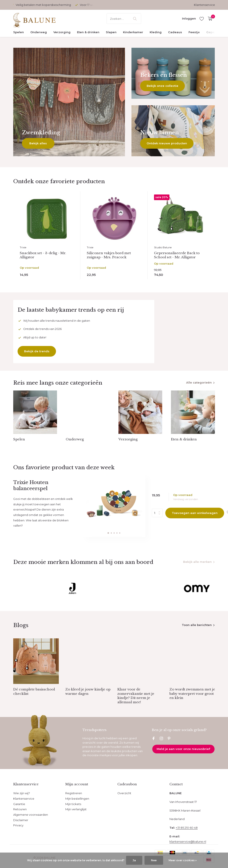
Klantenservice (204, 5)
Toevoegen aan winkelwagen (195, 513)
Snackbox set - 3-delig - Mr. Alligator (43, 255)
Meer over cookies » (183, 860)
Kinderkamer (133, 32)
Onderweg (39, 32)
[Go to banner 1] (69, 102)
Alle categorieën (199, 382)
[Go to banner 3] (173, 131)
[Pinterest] (169, 739)
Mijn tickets (73, 804)
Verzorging (62, 32)
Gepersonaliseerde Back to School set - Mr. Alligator (177, 255)
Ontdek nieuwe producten (167, 143)
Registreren (74, 793)
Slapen (111, 32)
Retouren (20, 809)
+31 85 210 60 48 (187, 828)
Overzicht (124, 793)
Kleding (156, 32)
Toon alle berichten (197, 625)
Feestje (194, 32)
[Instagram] (161, 739)
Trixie (23, 247)
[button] (108, 533)
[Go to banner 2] (173, 73)
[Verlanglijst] (202, 19)
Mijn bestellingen (77, 799)
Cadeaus (175, 32)
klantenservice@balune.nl (188, 842)
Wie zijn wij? (22, 793)
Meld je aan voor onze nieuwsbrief (183, 749)
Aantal (157, 513)
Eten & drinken (88, 32)
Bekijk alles (38, 143)
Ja (134, 860)
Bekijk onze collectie (162, 86)
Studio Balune (163, 247)
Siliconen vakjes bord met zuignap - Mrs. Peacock (109, 255)
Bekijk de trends (37, 351)
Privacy (18, 825)
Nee (154, 860)
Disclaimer (21, 820)
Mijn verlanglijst (76, 809)
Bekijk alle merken (197, 562)
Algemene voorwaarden (31, 815)
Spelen (19, 32)
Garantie (19, 804)
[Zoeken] (124, 19)
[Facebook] (154, 739)
